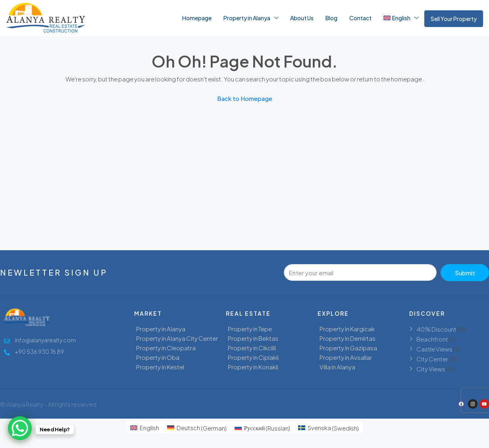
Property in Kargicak (347, 329)
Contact (360, 18)
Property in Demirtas (347, 338)
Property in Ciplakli (253, 357)
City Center (432, 359)
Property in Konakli (253, 367)
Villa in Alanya (337, 367)
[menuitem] (145, 428)
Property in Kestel (160, 367)
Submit (465, 273)
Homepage (197, 18)
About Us (302, 18)
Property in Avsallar (346, 357)
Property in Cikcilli (252, 348)
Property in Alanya (247, 18)
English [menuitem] (149, 428)
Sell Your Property (454, 19)
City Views (431, 369)
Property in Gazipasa (348, 348)
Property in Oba (158, 357)
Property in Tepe (250, 329)
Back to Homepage (245, 98)
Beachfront (432, 339)
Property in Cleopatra (166, 348)
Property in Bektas (253, 338)
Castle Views (434, 349)
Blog (331, 18)
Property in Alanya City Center (177, 338)
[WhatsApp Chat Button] (20, 428)
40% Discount (436, 329)
